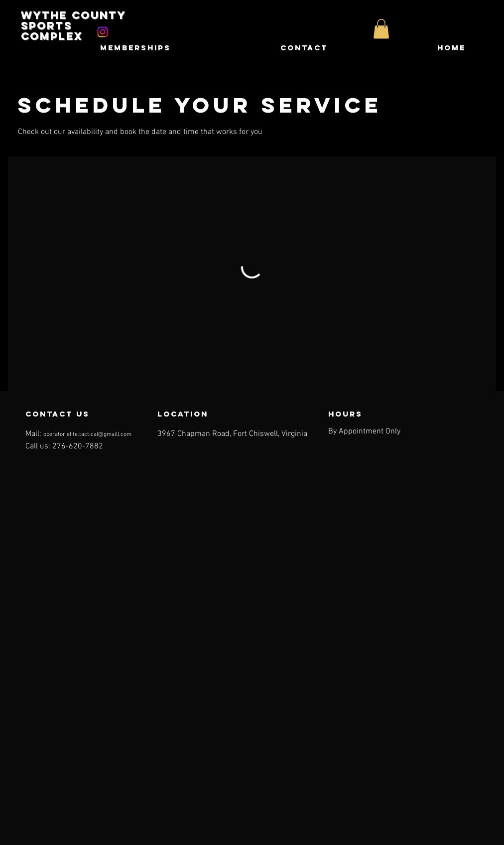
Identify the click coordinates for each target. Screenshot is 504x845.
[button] (381, 29)
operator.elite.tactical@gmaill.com (87, 434)
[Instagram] (103, 32)
